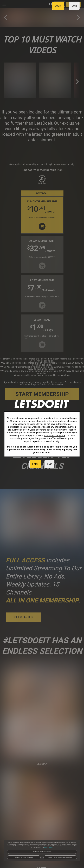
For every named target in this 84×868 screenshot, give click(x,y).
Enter (35, 464)
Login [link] (58, 6)
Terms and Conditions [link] (55, 436)
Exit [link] (49, 464)
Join (74, 6)
